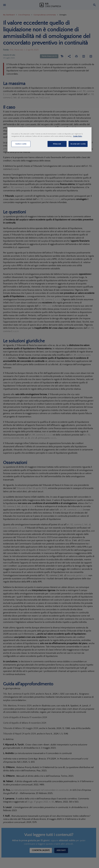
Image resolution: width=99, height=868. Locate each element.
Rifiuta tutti (57, 144)
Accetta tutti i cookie (78, 144)
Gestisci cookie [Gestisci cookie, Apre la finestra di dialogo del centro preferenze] (21, 144)
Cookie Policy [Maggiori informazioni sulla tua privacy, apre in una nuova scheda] (78, 136)
